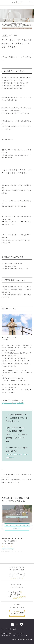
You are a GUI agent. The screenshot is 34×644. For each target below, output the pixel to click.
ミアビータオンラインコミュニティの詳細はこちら (17, 527)
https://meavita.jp (8, 549)
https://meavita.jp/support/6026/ (13, 403)
